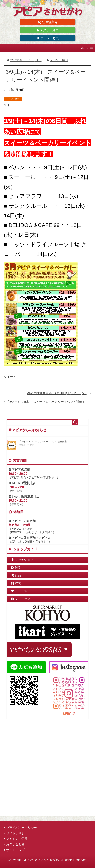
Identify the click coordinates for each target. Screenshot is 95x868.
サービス (19, 591)
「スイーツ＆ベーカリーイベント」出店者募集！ (44, 441)
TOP (26, 60)
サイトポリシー (17, 833)
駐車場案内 (47, 22)
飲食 (16, 583)
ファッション (22, 560)
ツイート (10, 105)
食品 (16, 575)
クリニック (20, 599)
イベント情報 (13, 99)
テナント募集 (47, 38)
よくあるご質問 (17, 839)
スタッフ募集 (47, 30)
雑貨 (16, 567)
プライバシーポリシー (22, 828)
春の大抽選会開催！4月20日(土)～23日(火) (56, 393)
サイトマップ (15, 850)
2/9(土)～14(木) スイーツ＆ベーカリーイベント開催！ (47, 402)
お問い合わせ (15, 844)
